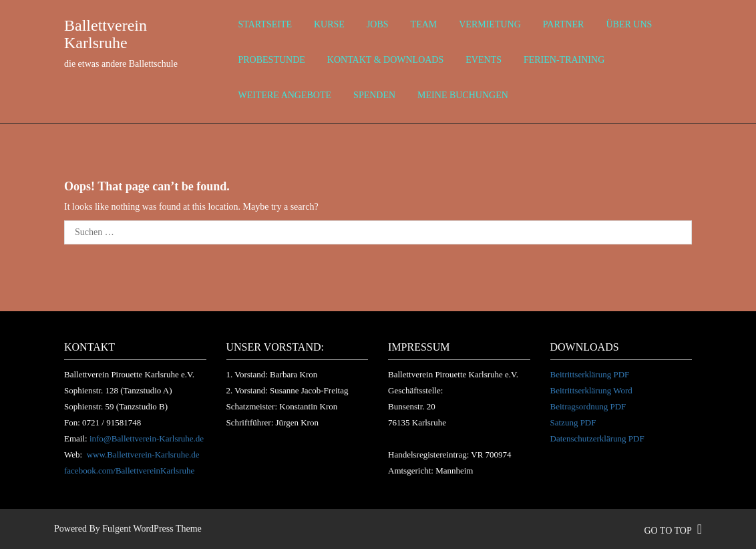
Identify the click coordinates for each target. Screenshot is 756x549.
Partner (564, 24)
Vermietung (490, 24)
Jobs (378, 24)
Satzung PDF (573, 422)
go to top (673, 531)
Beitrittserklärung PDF (590, 374)
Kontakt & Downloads (385, 60)
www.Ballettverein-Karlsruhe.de (143, 454)
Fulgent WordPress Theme (152, 529)
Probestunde (272, 60)
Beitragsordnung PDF (588, 406)
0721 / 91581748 (112, 422)
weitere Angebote (285, 95)
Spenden (374, 95)
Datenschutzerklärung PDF (597, 438)
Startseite (265, 24)
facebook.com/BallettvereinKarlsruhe (129, 471)
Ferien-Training (564, 60)
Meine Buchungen (463, 95)
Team (424, 24)
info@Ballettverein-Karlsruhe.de (147, 438)
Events (484, 60)
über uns (629, 24)
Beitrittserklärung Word (591, 390)
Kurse (329, 24)
